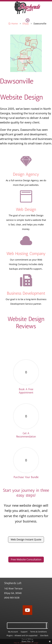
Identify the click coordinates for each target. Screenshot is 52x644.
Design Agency (26, 174)
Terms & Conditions (39, 632)
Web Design (26, 209)
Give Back (44, 636)
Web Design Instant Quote (26, 539)
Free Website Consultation (26, 559)
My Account (13, 632)
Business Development (26, 293)
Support (24, 632)
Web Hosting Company (26, 254)
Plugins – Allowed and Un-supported (22, 636)
